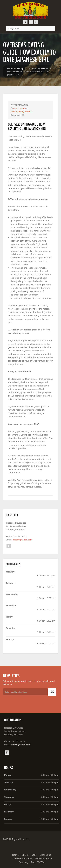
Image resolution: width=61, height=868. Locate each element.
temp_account (20, 108)
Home (15, 855)
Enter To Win (38, 862)
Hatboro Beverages (16, 69)
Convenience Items (22, 858)
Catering (23, 862)
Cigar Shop (45, 855)
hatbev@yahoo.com (22, 540)
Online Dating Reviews (38, 69)
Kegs (34, 855)
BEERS (25, 855)
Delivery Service (43, 858)
